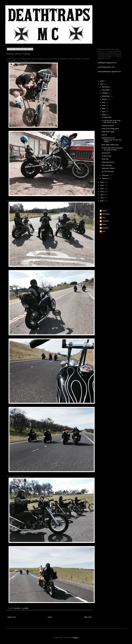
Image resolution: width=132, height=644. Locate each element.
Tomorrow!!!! (106, 153)
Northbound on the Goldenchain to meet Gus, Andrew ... (112, 140)
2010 (102, 201)
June (104, 105)
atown (104, 224)
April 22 (104, 135)
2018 (102, 81)
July (104, 102)
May (104, 109)
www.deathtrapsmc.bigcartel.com (109, 72)
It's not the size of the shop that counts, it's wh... (111, 121)
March (104, 115)
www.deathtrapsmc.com (106, 67)
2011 (102, 198)
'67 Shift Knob (107, 117)
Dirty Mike (106, 214)
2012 (102, 195)
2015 (102, 185)
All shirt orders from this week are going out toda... (112, 149)
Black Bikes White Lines (110, 145)
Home (50, 617)
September (106, 96)
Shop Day (105, 159)
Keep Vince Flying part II (110, 129)
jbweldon (105, 228)
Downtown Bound (108, 162)
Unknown (106, 221)
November (106, 90)
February (105, 175)
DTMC (105, 211)
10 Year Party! (107, 156)
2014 (102, 189)
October (105, 93)
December (106, 87)
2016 (102, 182)
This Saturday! (107, 165)
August (105, 99)
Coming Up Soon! (108, 126)
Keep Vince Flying (108, 132)
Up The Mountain (108, 171)
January (105, 178)
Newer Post (12, 617)
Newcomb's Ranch (108, 168)
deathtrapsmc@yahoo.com (107, 63)
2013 (102, 192)
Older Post (88, 617)
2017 (102, 84)
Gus (104, 218)
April (104, 112)
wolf (104, 231)
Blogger (75, 638)
